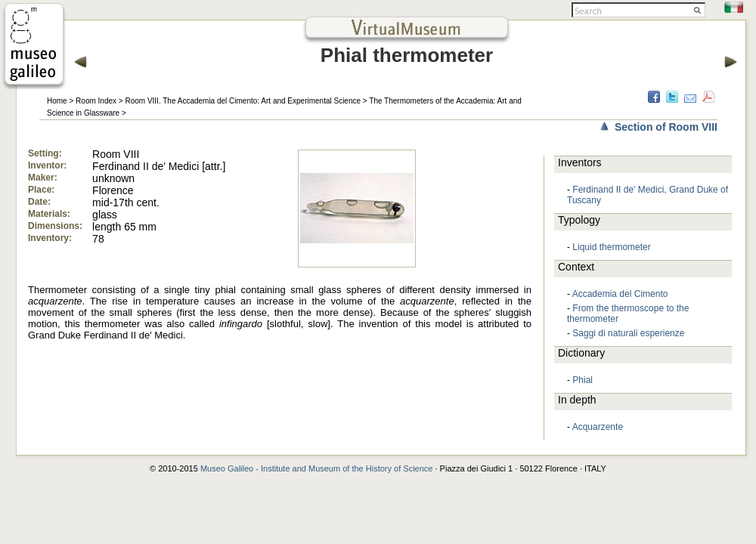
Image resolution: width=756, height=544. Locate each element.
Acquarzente (598, 427)
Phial (582, 380)
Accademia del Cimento (620, 294)
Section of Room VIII (666, 127)
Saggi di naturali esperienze (628, 333)
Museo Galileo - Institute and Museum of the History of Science (317, 468)
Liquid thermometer (611, 247)
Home (57, 101)
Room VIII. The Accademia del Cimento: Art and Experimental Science (243, 101)
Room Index (96, 101)
